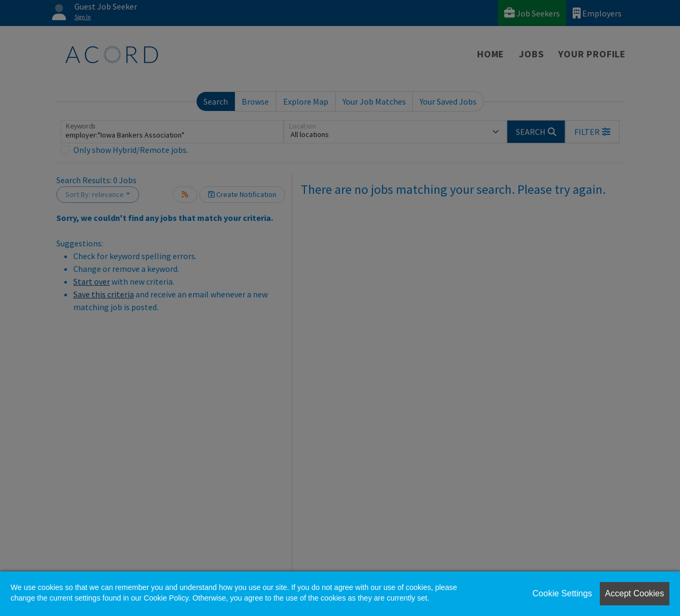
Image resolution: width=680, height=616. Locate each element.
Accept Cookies (635, 593)
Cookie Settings (562, 593)
